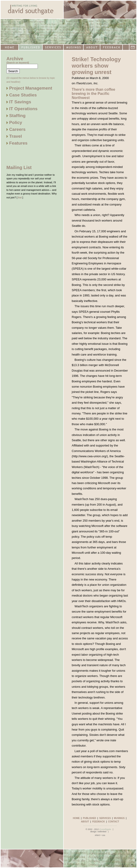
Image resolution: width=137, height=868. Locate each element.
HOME (76, 818)
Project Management (29, 88)
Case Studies (22, 95)
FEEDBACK (99, 822)
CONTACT (114, 822)
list (20, 197)
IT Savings (19, 102)
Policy (14, 122)
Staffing (16, 116)
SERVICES (105, 818)
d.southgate (105, 829)
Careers (16, 129)
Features (17, 143)
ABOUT (85, 822)
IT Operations (22, 109)
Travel (14, 136)
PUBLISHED (90, 818)
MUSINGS (119, 818)
